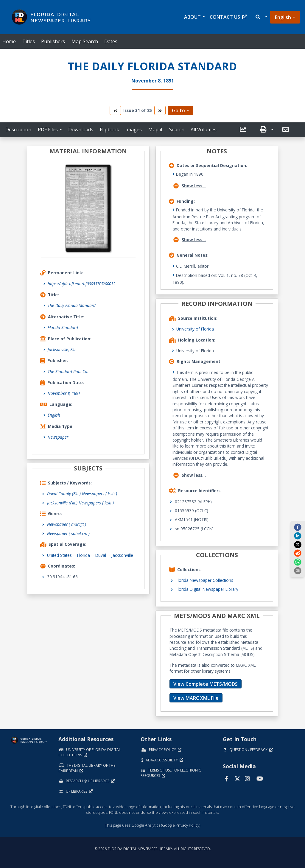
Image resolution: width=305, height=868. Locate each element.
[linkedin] (298, 536)
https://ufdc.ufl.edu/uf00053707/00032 (81, 284)
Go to (178, 110)
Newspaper (58, 437)
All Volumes (204, 130)
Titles (29, 41)
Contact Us (228, 17)
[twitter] (298, 544)
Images (134, 130)
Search (177, 130)
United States (59, 555)
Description (18, 130)
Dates (111, 41)
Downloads (81, 130)
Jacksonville (122, 555)
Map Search (85, 41)
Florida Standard (63, 327)
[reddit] (298, 553)
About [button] (192, 17)
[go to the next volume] (160, 110)
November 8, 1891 (64, 393)
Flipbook (109, 130)
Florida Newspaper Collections (204, 580)
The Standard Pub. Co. (68, 371)
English (283, 17)
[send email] (298, 571)
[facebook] (298, 527)
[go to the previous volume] (115, 110)
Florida (84, 555)
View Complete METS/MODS (206, 684)
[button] (261, 17)
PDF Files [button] (48, 130)
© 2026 (153, 849)
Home (9, 41)
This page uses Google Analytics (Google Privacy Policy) (152, 825)
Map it (155, 130)
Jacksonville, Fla (62, 349)
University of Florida (195, 329)
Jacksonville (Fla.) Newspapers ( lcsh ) (80, 503)
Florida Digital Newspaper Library (207, 589)
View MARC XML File (196, 698)
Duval (101, 555)
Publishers (53, 41)
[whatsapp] (298, 562)
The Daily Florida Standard (72, 305)
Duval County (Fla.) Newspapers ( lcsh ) (82, 494)
